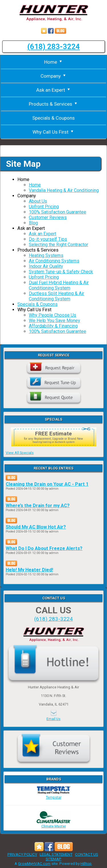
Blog (33, 223)
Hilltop (86, 863)
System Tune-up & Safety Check (61, 272)
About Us (38, 201)
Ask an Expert (54, 90)
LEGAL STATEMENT (56, 854)
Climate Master (54, 824)
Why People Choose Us (53, 315)
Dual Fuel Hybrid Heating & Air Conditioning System (59, 285)
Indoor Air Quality (46, 266)
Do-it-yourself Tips (48, 239)
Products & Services (53, 104)
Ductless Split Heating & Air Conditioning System (56, 296)
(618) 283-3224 (53, 47)
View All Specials (20, 453)
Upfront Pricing (44, 207)
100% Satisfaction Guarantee (57, 212)
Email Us (53, 719)
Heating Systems (46, 255)
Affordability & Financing (53, 326)
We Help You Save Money (54, 321)
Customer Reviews (48, 217)
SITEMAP (53, 859)
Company (54, 76)
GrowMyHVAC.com (34, 863)
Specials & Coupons (53, 118)
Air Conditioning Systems (54, 261)
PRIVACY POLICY (22, 854)
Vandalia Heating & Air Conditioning (64, 190)
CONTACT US (87, 854)
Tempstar (54, 795)
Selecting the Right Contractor (58, 245)
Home (54, 62)
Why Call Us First (53, 132)
